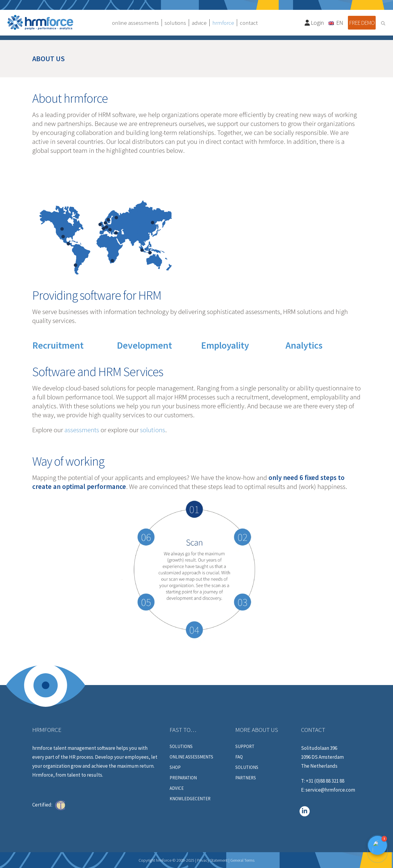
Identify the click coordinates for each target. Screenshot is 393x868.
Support (245, 747)
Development (144, 345)
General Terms (242, 860)
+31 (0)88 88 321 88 (325, 781)
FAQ (239, 757)
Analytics (304, 345)
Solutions (181, 747)
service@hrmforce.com (330, 790)
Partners (246, 778)
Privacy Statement (212, 860)
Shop (175, 767)
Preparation (183, 778)
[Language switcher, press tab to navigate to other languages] (336, 22)
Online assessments (191, 757)
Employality (225, 345)
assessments (82, 430)
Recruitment (58, 345)
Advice (177, 788)
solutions (153, 430)
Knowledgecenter (190, 799)
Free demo (362, 23)
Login (314, 23)
